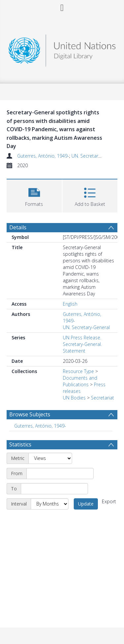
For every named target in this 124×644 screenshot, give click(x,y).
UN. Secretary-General (95, 156)
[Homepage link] (62, 49)
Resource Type (78, 371)
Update (86, 504)
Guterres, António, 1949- (43, 156)
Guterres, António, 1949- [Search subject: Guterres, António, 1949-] (40, 426)
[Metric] (50, 458)
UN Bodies (74, 398)
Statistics (20, 444)
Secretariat (103, 398)
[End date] (54, 489)
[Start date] (60, 474)
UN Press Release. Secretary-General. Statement (82, 344)
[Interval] (50, 504)
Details (18, 227)
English (70, 304)
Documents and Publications (80, 381)
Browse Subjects (30, 414)
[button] (34, 195)
